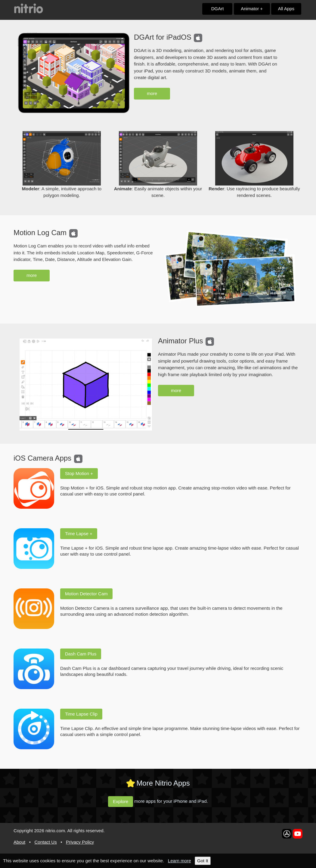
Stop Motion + (82, 473)
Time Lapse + (82, 534)
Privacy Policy (80, 842)
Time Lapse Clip (84, 714)
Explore (122, 801)
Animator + (252, 9)
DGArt (218, 9)
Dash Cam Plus (84, 654)
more (152, 93)
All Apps (286, 9)
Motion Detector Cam (89, 594)
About (19, 842)
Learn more (180, 861)
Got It (203, 861)
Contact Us (45, 842)
